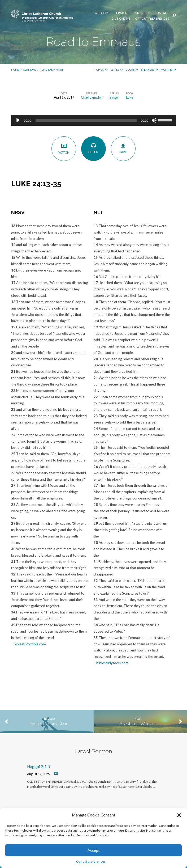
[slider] (86, 120)
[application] (93, 120)
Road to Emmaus (52, 70)
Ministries (142, 13)
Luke (130, 97)
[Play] (18, 120)
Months (168, 70)
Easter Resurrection (49, 723)
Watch (64, 149)
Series (117, 70)
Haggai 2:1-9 (39, 767)
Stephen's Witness (138, 723)
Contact (162, 13)
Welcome (102, 13)
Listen (93, 149)
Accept (94, 850)
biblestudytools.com (30, 644)
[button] (179, 815)
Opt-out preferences (91, 861)
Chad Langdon (92, 97)
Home (15, 70)
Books (132, 70)
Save (123, 149)
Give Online (121, 19)
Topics (101, 70)
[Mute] (154, 120)
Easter (114, 97)
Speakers (149, 70)
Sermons (122, 13)
